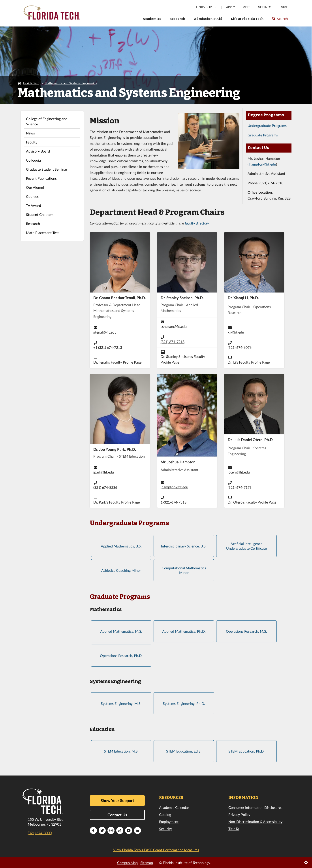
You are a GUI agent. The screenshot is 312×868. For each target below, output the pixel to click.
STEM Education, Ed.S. (184, 751)
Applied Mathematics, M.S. (121, 631)
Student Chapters (40, 214)
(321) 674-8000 (40, 833)
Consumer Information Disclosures (255, 807)
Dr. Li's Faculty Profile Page (249, 362)
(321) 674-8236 (105, 487)
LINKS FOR (207, 7)
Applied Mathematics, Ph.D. (184, 631)
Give (284, 7)
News (30, 133)
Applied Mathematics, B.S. (121, 546)
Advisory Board (38, 151)
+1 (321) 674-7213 (108, 347)
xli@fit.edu (236, 332)
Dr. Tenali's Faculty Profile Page (117, 362)
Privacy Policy (239, 814)
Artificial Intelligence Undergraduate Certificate (246, 546)
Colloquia (33, 160)
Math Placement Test (42, 233)
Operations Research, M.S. (246, 631)
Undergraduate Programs (267, 125)
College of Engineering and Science (47, 121)
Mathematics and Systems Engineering (71, 83)
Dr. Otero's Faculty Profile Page (252, 502)
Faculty (32, 142)
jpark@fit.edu (104, 472)
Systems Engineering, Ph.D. (184, 703)
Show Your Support (117, 800)
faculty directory (197, 223)
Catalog (165, 814)
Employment (169, 822)
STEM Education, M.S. (121, 751)
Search (280, 20)
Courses (32, 196)
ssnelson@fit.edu (174, 326)
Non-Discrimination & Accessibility (255, 822)
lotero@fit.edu (239, 472)
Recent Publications (41, 178)
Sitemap (147, 863)
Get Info (265, 7)
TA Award (34, 205)
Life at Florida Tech (247, 19)
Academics (152, 19)
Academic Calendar (174, 807)
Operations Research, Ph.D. (121, 656)
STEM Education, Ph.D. (246, 751)
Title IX (234, 829)
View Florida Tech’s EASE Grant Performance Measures (156, 850)
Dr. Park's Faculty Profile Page (117, 502)
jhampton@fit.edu (262, 164)
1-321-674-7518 (174, 502)
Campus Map (127, 863)
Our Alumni (35, 187)
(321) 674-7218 (173, 342)
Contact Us (117, 815)
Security (165, 829)
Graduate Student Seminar (47, 169)
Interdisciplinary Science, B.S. (184, 546)
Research (177, 19)
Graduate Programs (263, 135)
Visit (246, 7)
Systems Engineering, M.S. (121, 703)
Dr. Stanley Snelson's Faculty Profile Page (183, 359)
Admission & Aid (208, 19)
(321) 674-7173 (240, 487)
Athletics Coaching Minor (121, 570)
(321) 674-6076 (240, 347)
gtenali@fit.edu (105, 332)
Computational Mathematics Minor (184, 570)
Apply (230, 7)
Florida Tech (31, 83)
